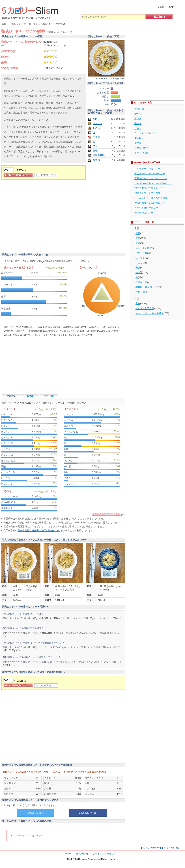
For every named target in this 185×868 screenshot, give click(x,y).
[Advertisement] (34, 217)
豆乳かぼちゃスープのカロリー (151, 178)
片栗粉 (96, 160)
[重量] (8, 170)
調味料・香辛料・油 (146, 287)
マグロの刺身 (141, 148)
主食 (138, 304)
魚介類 (139, 272)
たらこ (138, 128)
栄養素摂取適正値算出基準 (106, 514)
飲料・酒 (140, 292)
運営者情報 (82, 854)
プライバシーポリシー (104, 854)
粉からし (139, 114)
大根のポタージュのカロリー (150, 203)
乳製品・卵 (141, 282)
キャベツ (98, 123)
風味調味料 (99, 155)
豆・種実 (140, 258)
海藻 (138, 268)
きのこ (139, 263)
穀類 (138, 233)
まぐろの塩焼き (143, 153)
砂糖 (95, 151)
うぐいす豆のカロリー (146, 208)
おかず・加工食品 (145, 308)
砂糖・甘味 (141, 253)
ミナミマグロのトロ (145, 133)
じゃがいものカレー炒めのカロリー (153, 183)
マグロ (138, 143)
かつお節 (139, 109)
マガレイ (139, 138)
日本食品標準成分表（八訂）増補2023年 (39, 530)
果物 (138, 243)
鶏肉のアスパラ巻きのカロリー (151, 188)
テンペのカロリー (144, 213)
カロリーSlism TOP (152, 848)
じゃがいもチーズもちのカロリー (152, 198)
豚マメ (138, 119)
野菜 (138, 238)
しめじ (96, 128)
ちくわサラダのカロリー (147, 169)
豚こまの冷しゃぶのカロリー (150, 174)
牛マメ (138, 123)
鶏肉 (95, 119)
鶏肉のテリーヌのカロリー (149, 193)
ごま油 (96, 137)
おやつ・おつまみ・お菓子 (150, 313)
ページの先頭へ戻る (171, 848)
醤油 (95, 146)
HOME (68, 854)
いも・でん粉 (143, 248)
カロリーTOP (167, 7)
